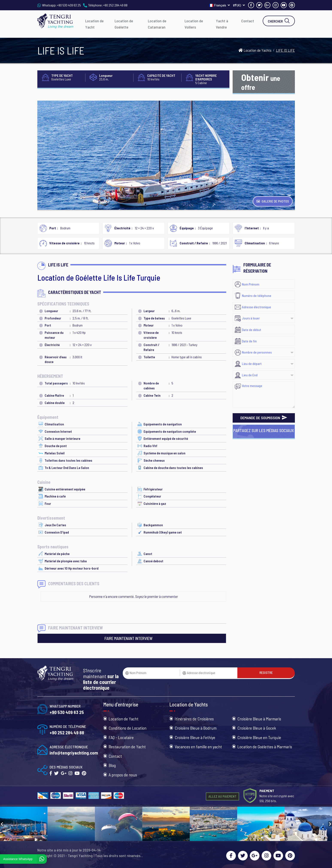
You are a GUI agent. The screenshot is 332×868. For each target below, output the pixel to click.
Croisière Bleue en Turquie (259, 737)
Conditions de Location (127, 728)
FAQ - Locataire (121, 737)
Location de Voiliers (194, 24)
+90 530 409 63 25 (69, 5)
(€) (239, 5)
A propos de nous (123, 775)
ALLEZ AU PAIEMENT (222, 796)
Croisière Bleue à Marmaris (259, 719)
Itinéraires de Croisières (194, 719)
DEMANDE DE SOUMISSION (264, 418)
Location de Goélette (124, 24)
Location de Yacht (94, 24)
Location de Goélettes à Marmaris (265, 747)
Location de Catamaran (157, 24)
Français (219, 5)
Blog (112, 765)
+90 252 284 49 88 (115, 5)
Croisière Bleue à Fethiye (195, 737)
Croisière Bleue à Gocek (257, 728)
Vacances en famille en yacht (198, 747)
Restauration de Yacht (127, 747)
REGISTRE (266, 672)
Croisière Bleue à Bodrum (196, 728)
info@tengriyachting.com (74, 753)
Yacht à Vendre (222, 24)
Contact (248, 21)
